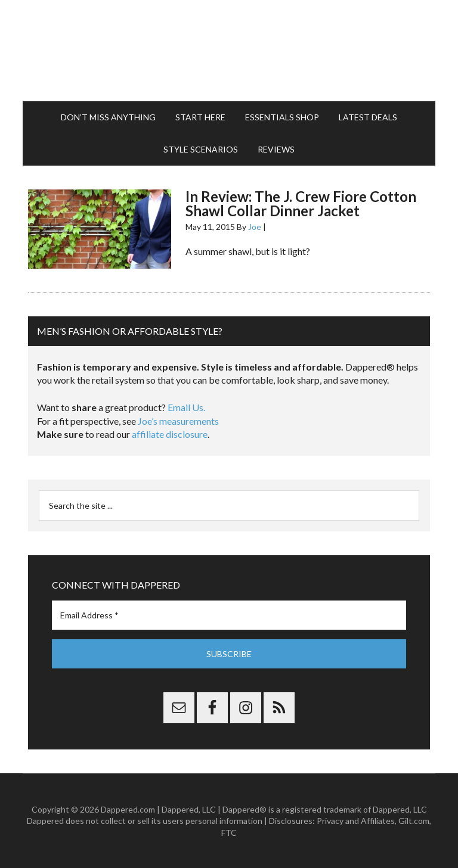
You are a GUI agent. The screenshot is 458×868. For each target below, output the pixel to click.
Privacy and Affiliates (356, 821)
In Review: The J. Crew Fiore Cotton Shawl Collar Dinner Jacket (301, 203)
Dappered (229, 51)
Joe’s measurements (178, 421)
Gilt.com (414, 821)
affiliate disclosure (170, 434)
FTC (229, 833)
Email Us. (186, 407)
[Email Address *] (229, 615)
